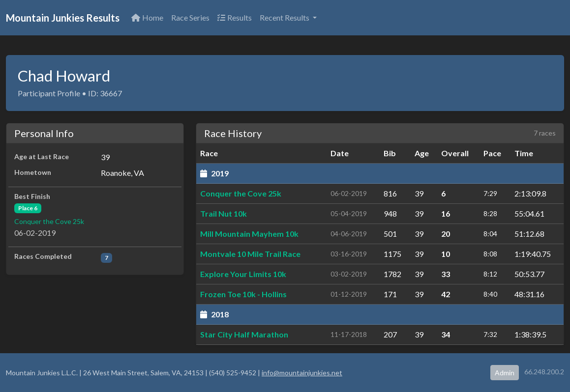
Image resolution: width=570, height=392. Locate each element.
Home (147, 17)
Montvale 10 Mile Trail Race (250, 254)
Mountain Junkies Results (63, 18)
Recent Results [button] (285, 17)
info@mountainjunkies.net (302, 373)
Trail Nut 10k (224, 213)
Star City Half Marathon (244, 334)
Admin (505, 373)
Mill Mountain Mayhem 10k (249, 234)
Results (235, 17)
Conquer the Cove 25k (49, 221)
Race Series (190, 17)
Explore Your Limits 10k (243, 274)
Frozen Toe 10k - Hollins (243, 294)
